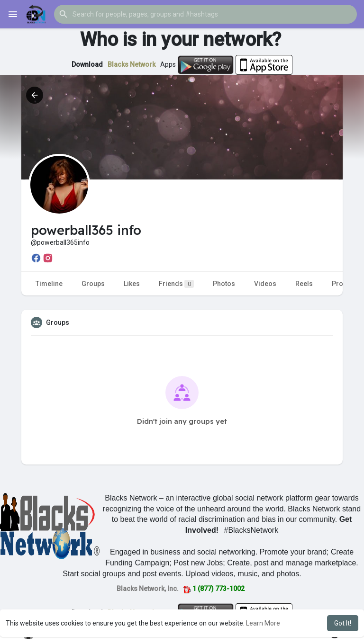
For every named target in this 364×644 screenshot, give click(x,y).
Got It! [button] (343, 623)
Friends (176, 284)
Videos (265, 284)
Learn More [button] (263, 623)
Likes (132, 284)
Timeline (49, 284)
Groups (93, 284)
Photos (224, 284)
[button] (205, 14)
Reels (304, 284)
